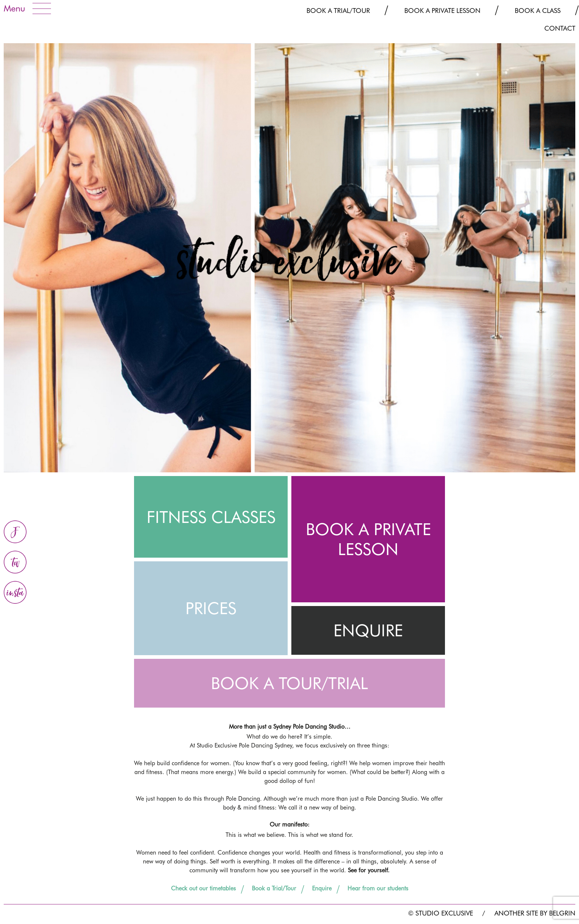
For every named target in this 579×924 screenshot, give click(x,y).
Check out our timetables (203, 888)
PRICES (211, 608)
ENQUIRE (368, 630)
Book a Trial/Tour (338, 11)
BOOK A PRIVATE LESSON (368, 539)
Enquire (322, 888)
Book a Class (538, 11)
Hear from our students (378, 888)
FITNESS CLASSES (211, 517)
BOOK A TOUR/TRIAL (289, 683)
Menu (14, 8)
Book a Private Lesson (442, 11)
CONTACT (560, 28)
